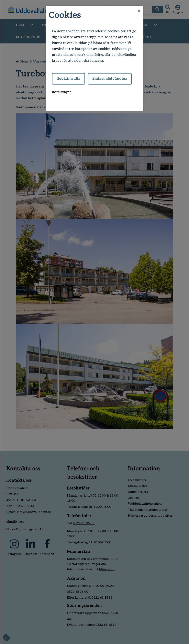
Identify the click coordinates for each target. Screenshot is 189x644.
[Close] (139, 11)
